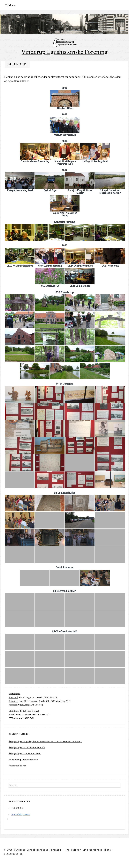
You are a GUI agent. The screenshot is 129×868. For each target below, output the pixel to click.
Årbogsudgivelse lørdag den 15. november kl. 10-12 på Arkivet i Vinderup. (45, 742)
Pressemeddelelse (17, 766)
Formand (13, 698)
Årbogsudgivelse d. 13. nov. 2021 (25, 754)
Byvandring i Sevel (21, 814)
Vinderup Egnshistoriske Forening (65, 52)
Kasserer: (13, 705)
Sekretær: (13, 701)
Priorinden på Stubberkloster (23, 760)
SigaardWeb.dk (13, 854)
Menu (12, 5)
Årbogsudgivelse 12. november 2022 (27, 748)
